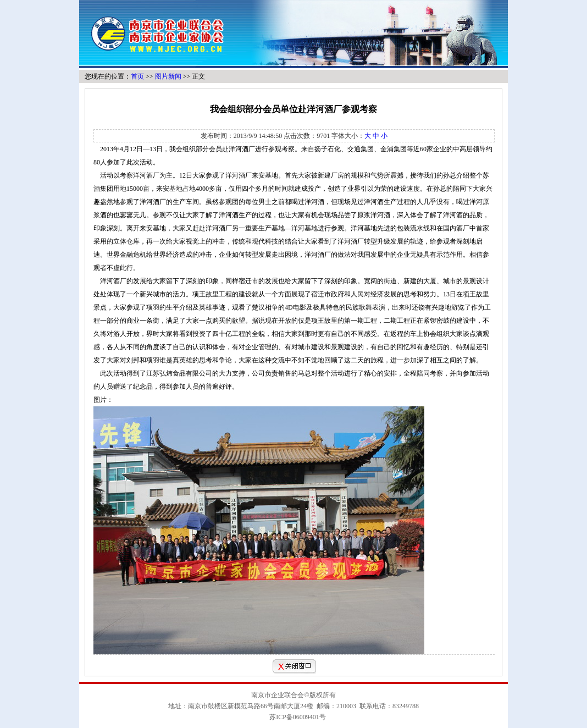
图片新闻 (168, 76)
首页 (137, 76)
